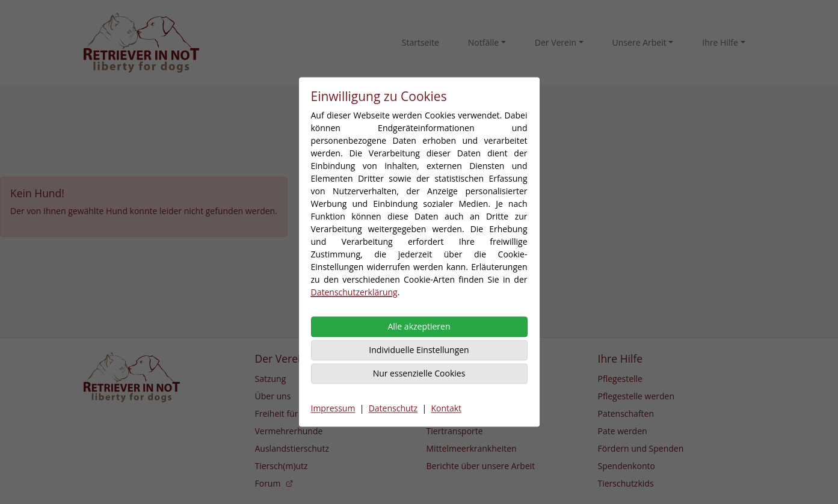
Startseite (421, 42)
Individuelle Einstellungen (419, 350)
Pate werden (623, 431)
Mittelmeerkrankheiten (472, 448)
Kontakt (446, 409)
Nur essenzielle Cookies (419, 374)
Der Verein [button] (556, 42)
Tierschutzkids (626, 483)
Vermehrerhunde (289, 431)
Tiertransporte (455, 431)
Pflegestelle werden (636, 396)
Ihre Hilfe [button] (720, 42)
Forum (275, 483)
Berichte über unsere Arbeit (481, 466)
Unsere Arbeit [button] (639, 42)
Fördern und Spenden (641, 448)
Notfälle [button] (483, 42)
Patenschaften (626, 413)
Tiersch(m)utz (282, 466)
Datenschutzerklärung (354, 293)
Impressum (333, 409)
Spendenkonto (627, 466)
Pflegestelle (620, 379)
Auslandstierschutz (292, 448)
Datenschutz (393, 409)
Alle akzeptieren (419, 327)
